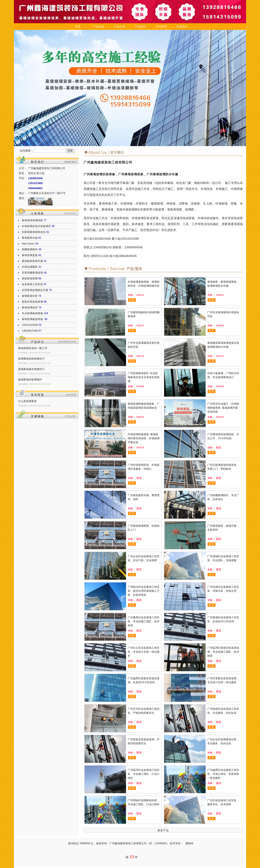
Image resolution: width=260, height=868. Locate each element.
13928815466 (30, 331)
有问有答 (161, 26)
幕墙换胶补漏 (30, 238)
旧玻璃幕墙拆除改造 (34, 232)
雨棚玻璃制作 (30, 249)
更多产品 (163, 830)
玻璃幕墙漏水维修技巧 (31, 369)
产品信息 (99, 26)
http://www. (28, 244)
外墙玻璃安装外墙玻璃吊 (36, 226)
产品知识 (140, 26)
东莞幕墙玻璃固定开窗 (35, 290)
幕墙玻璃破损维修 (33, 319)
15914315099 (30, 325)
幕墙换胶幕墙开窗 (32, 261)
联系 (132, 300)
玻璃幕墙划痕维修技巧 (31, 359)
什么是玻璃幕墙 (27, 401)
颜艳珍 (190, 843)
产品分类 (120, 26)
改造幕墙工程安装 (32, 284)
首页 (78, 26)
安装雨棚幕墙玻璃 (32, 273)
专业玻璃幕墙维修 (32, 313)
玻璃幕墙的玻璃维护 (30, 380)
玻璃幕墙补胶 (30, 296)
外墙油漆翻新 (30, 267)
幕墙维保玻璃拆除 (32, 220)
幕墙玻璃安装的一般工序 (33, 348)
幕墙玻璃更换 (30, 255)
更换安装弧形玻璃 (32, 302)
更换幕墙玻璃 (30, 278)
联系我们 (182, 26)
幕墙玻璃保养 (30, 308)
